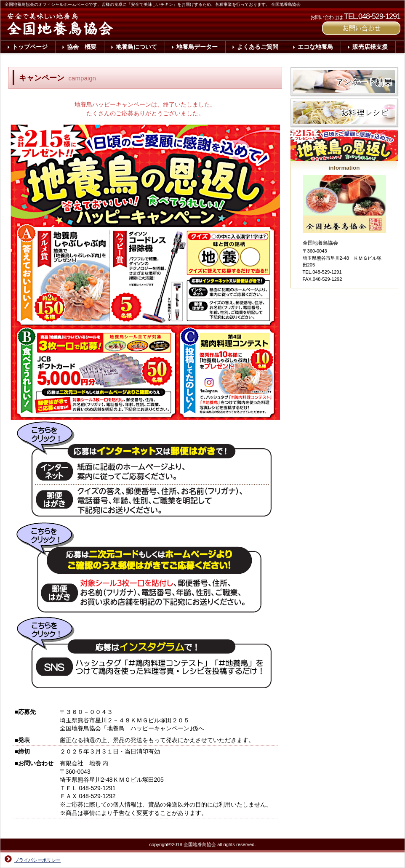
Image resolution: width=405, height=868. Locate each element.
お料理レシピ (345, 114)
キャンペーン (345, 145)
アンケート (345, 83)
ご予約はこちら (361, 28)
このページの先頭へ (255, 829)
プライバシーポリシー (37, 860)
